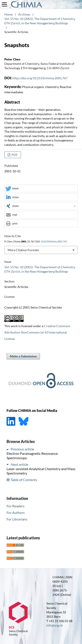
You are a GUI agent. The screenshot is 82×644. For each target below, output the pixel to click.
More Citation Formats (23, 250)
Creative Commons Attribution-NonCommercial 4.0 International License (37, 332)
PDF (14, 155)
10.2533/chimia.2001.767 (54, 242)
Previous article (22, 449)
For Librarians (17, 519)
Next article (19, 464)
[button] (41, 189)
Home (9, 14)
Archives (24, 14)
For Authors (16, 513)
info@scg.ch (55, 625)
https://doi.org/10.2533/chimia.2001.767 (40, 78)
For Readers (16, 506)
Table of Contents (24, 480)
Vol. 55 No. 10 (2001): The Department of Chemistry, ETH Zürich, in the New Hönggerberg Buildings (40, 21)
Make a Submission (23, 356)
